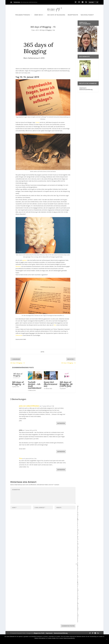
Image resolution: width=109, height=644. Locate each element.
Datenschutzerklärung (86, 98)
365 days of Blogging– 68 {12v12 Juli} (66, 393)
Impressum (83, 97)
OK (43, 641)
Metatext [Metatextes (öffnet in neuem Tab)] (18, 275)
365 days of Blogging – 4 (18, 392)
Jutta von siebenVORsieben (29, 415)
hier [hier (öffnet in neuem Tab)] (55, 334)
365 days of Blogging (56, 21)
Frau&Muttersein (23, 21)
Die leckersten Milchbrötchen (29, 2)
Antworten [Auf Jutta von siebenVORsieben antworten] (61, 432)
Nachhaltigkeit (87, 21)
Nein (48, 641)
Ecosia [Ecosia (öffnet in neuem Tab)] (37, 131)
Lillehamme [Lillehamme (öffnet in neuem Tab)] (19, 344)
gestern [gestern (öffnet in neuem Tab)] (25, 269)
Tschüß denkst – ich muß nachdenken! (35, 394)
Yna (20, 467)
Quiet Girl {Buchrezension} (51, 393)
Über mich (39, 21)
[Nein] (107, 639)
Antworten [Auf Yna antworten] (61, 478)
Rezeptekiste (73, 21)
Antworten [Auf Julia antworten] (61, 460)
